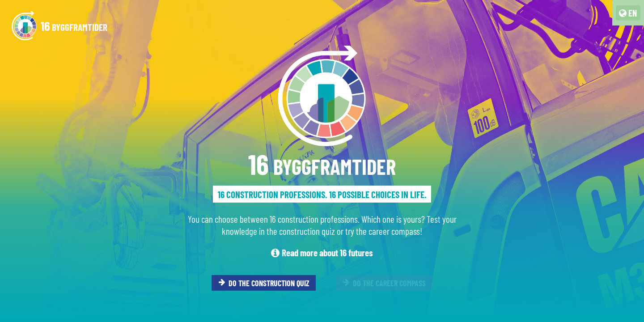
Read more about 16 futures (322, 252)
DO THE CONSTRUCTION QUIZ (264, 283)
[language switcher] (628, 13)
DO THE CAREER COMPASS (384, 283)
